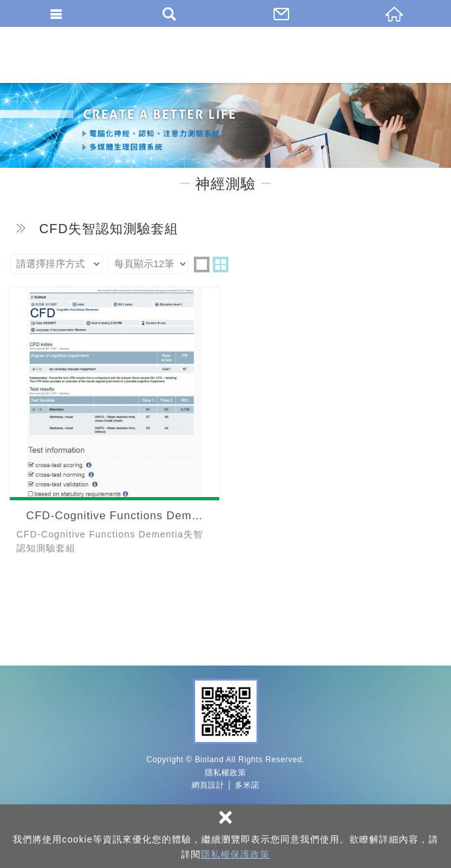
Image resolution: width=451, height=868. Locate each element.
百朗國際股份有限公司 (225, 55)
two (221, 265)
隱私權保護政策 (236, 854)
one (202, 265)
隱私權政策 (225, 773)
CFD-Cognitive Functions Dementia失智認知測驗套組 (115, 425)
